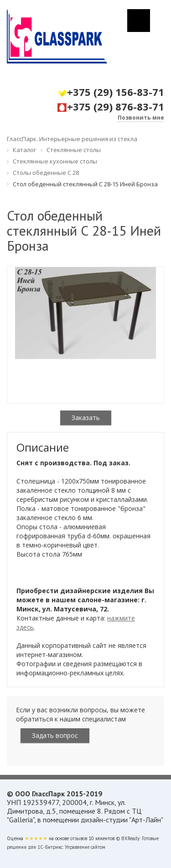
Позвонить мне (141, 118)
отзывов (79, 838)
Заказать (86, 418)
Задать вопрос (55, 735)
